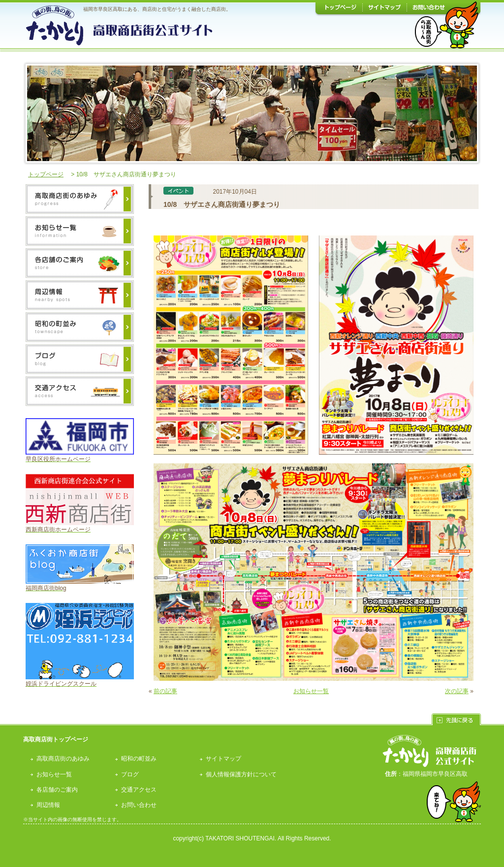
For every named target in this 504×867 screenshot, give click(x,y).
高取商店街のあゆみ (63, 759)
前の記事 (165, 691)
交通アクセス (139, 790)
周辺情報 (48, 805)
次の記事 (457, 691)
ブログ (130, 774)
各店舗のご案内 (57, 790)
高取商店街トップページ (56, 739)
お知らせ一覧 (311, 691)
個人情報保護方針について (241, 774)
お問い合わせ (139, 805)
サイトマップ (223, 759)
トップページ (46, 174)
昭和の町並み (139, 759)
